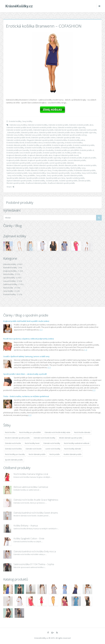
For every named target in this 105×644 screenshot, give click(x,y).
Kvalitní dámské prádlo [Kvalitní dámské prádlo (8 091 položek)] (73, 454)
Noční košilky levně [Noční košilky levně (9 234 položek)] (32, 443)
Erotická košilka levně (15, 143)
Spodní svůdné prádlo (75, 178)
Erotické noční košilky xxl (35, 148)
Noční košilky (9, 274)
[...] (41, 330)
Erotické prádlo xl (87, 150)
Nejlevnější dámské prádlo (17, 168)
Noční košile (8, 288)
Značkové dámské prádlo (36, 183)
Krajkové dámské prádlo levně (66, 155)
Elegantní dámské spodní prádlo (40, 140)
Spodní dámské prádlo (73, 175)
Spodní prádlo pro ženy (56, 178)
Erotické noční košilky (15, 148)
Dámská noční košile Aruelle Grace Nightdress (36, 500)
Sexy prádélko (29, 175)
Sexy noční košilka (89, 173)
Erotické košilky (15, 121)
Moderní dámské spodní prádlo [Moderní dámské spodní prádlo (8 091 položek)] (17, 438)
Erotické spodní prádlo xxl (54, 153)
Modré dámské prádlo (68, 165)
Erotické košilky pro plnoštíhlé (39, 145)
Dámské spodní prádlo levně (18, 138)
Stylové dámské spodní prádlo (19, 181)
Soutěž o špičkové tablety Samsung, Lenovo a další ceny (26, 356)
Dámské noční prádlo (88, 130)
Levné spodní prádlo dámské (62, 163)
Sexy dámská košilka (37, 173)
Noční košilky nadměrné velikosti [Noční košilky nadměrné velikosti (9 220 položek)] (77, 443)
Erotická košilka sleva (34, 143)
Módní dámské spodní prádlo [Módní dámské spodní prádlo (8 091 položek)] (71, 438)
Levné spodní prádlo (40, 163)
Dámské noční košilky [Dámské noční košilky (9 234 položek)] (52, 443)
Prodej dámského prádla (63, 170)
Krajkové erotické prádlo (72, 158)
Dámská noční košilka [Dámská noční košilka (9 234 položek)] (13, 449)
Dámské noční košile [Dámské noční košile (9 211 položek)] (34, 449)
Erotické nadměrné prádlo (84, 145)
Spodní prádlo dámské (16, 178)
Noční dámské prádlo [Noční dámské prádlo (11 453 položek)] (37, 454)
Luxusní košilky (10, 281)
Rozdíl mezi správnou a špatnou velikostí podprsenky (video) (29, 339)
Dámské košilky (10, 264)
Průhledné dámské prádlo (85, 170)
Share (10, 187)
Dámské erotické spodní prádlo (20, 130)
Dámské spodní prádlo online (43, 138)
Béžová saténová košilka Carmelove (31, 487)
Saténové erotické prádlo (17, 173)
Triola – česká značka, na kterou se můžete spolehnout (26, 396)
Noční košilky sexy (78, 168)
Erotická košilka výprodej (54, 143)
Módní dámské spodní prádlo (46, 165)
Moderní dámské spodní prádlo (20, 165)
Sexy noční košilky (15, 175)
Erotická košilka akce (76, 140)
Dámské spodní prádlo (52, 135)
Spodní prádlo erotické (36, 178)
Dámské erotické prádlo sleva (45, 127)
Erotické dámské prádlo (16, 145)
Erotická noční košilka (74, 143)
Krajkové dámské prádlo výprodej (47, 158)
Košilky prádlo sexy (73, 153)
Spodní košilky (9, 278)
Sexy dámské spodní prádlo (58, 173)
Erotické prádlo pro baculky (18, 150)
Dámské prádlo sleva (66, 132)
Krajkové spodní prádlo (37, 160)
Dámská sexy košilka (18, 125)
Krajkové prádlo (89, 158)
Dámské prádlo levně (48, 132)
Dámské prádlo (14, 132)
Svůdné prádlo (52, 181)
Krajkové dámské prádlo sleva (19, 158)
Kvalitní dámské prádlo (57, 160)
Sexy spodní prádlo (55, 175)
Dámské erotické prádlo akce (81, 125)
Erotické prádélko (53, 148)
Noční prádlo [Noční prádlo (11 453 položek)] (55, 454)
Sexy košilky (27, 121)
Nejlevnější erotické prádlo (40, 168)
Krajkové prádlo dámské (17, 160)
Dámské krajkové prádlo (44, 130)
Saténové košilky (10, 284)
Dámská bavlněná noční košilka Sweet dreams (36, 513)
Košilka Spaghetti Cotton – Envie (29, 539)
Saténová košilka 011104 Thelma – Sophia (34, 564)
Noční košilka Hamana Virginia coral (31, 474)
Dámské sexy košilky (15, 135)
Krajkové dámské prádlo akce (40, 155)
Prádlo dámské (31, 170)
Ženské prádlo (84, 181)
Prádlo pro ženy (45, 170)
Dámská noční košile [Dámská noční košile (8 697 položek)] (13, 443)
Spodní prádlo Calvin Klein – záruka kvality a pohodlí (25, 374)
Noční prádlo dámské (15, 170)
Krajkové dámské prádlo (17, 155)
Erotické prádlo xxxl (15, 153)
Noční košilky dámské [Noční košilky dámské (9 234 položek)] (73, 449)
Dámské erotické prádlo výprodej (72, 127)
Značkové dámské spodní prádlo (61, 183)
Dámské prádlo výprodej (86, 132)
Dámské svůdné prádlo (16, 140)
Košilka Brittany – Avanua (26, 526)
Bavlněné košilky (10, 268)
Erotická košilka (61, 140)
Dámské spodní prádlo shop (68, 138)
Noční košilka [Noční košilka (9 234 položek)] (10, 432)
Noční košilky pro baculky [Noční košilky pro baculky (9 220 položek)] (15, 454)
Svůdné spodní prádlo (68, 181)
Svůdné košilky (39, 181)
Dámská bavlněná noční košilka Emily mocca (35, 551)
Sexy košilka (76, 173)
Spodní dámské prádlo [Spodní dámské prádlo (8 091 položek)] (14, 460)
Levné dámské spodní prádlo (19, 163)
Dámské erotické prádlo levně (19, 127)
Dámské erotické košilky (38, 125)
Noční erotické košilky (61, 168)
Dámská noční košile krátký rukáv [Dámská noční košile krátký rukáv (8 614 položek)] (57, 432)
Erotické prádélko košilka (72, 148)
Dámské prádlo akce (29, 132)
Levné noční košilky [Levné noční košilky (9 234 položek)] (53, 449)
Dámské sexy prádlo (33, 135)
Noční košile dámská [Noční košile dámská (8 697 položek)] (82, 432)
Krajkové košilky (10, 271)
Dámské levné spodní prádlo (67, 130)
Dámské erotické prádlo (58, 125)
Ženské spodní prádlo (16, 183)
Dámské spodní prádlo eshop (75, 135)
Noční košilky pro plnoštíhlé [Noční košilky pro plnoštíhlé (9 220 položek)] (30, 432)
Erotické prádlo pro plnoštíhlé (67, 150)
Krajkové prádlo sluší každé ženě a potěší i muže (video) (26, 321)
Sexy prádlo (41, 175)
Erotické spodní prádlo (33, 153)
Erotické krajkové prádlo (62, 145)
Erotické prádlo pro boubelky (42, 150)
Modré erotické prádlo (87, 165)
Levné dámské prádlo (77, 160)
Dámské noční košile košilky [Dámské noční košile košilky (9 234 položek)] (45, 438)
